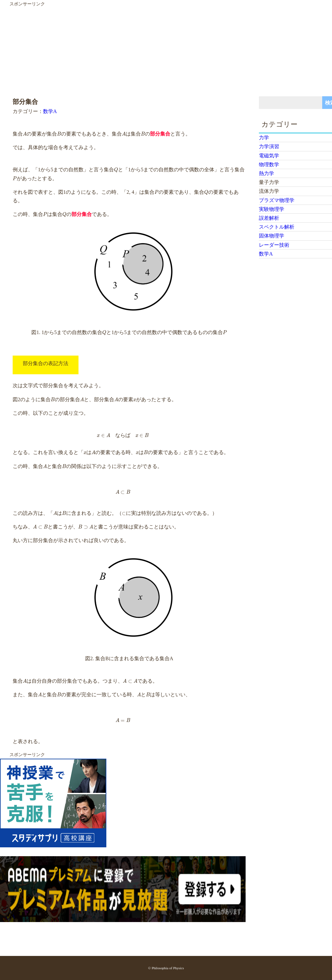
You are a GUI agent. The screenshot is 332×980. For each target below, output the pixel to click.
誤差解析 (269, 218)
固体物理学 (272, 236)
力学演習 (269, 146)
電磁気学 (269, 156)
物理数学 (269, 164)
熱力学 (266, 173)
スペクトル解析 (277, 227)
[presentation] (25, 134)
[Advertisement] (162, 52)
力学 (264, 138)
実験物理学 (272, 209)
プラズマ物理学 (277, 200)
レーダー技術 (274, 245)
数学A (50, 111)
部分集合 (160, 134)
